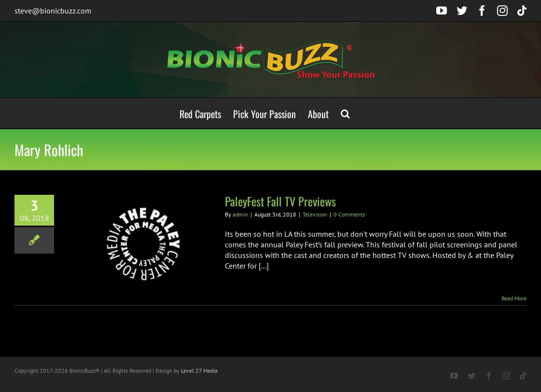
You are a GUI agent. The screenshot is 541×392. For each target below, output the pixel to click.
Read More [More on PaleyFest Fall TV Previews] (514, 298)
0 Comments (349, 214)
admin (240, 214)
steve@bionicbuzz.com (53, 11)
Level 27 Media (199, 371)
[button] (345, 113)
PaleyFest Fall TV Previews (280, 201)
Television (315, 214)
